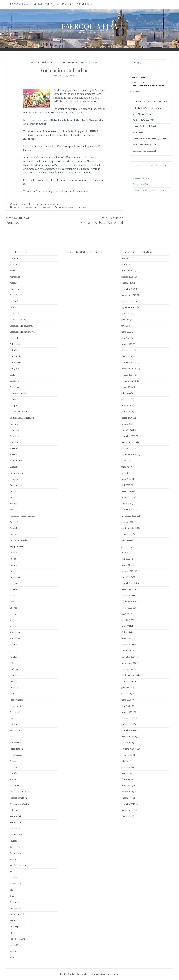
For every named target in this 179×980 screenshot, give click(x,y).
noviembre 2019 (129, 737)
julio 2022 (126, 540)
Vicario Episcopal (17, 927)
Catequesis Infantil (18, 320)
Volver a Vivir (138, 133)
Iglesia (13, 559)
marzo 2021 (127, 639)
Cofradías (42, 62)
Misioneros (15, 632)
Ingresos (14, 571)
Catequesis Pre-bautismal (21, 326)
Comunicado (15, 357)
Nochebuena (15, 669)
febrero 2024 (127, 424)
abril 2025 (126, 338)
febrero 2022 (127, 571)
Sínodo (13, 896)
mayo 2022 (126, 553)
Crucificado (15, 381)
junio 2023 (126, 473)
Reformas (14, 810)
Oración (13, 681)
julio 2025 (126, 320)
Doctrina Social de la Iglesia (22, 418)
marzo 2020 (127, 712)
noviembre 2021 (129, 589)
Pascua (13, 718)
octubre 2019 (127, 743)
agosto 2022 (127, 534)
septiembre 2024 (129, 381)
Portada (13, 773)
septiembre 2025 (129, 307)
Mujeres (13, 645)
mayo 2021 (126, 626)
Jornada (13, 589)
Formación (76, 62)
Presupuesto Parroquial (20, 792)
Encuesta (14, 455)
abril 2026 (126, 265)
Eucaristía (14, 467)
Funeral (13, 528)
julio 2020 (126, 688)
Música (13, 651)
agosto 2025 (127, 314)
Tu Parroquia (19, 4)
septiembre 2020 (129, 675)
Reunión (13, 841)
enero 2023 (126, 504)
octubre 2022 (127, 522)
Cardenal (14, 301)
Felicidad (14, 504)
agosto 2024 (127, 387)
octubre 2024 (127, 375)
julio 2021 (125, 614)
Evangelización (17, 473)
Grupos (66, 4)
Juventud (14, 596)
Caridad (13, 307)
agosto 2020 (127, 681)
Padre (12, 694)
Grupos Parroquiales (19, 540)
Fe (11, 498)
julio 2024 (126, 393)
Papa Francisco (17, 700)
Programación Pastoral (20, 804)
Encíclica (14, 442)
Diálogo (13, 406)
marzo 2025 (127, 344)
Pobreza (13, 767)
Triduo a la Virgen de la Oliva (145, 126)
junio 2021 (126, 620)
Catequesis (15, 314)
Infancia (13, 565)
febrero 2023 (127, 498)
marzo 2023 (127, 491)
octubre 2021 (127, 596)
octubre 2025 (127, 301)
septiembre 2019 (129, 749)
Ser (11, 890)
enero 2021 (126, 651)
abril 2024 (126, 412)
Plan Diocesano (17, 755)
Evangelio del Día (140, 184)
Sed (11, 871)
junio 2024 (126, 399)
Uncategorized (16, 908)
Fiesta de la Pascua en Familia (146, 145)
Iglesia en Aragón (141, 178)
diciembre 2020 (128, 657)
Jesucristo (14, 583)
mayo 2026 (126, 258)
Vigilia (12, 933)
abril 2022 (126, 559)
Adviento (14, 258)
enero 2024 (127, 430)
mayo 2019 (126, 773)
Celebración (15, 344)
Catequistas (15, 338)
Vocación (14, 951)
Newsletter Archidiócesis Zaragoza (148, 190)
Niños (90, 62)
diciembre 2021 (128, 583)
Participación (16, 712)
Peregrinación (16, 749)
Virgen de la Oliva (17, 939)
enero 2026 (127, 283)
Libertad (13, 608)
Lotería (13, 614)
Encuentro (15, 448)
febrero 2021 (127, 645)
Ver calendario (135, 91)
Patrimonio (15, 730)
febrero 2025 (127, 350)
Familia (13, 491)
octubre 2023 (127, 448)
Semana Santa (16, 884)
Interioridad (15, 577)
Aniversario (15, 277)
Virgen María (16, 945)
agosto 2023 (127, 461)
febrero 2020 (127, 718)
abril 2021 (126, 632)
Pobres (13, 761)
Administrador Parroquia (45, 204)
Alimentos (14, 265)
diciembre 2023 (128, 436)
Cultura (13, 399)
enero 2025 (127, 357)
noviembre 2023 (129, 442)
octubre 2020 (127, 669)
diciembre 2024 (128, 363)
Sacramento (15, 853)
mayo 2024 (126, 406)
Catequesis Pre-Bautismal (144, 151)
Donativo (14, 424)
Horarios (14, 553)
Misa (12, 620)
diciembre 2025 (128, 289)
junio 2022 (126, 547)
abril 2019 (126, 780)
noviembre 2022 (129, 516)
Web (12, 957)
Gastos (13, 534)
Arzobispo (14, 283)
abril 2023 (126, 485)
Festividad (14, 510)
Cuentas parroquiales (19, 393)
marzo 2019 (126, 786)
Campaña (14, 295)
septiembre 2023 (129, 455)
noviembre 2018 (129, 810)
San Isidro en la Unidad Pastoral (152, 86)
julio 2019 (125, 761)
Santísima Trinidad (18, 865)
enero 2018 (126, 816)
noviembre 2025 (129, 295)
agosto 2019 (127, 755)
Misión (13, 626)
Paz (11, 737)
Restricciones (16, 829)
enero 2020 (127, 724)
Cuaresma (59, 62)
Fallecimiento (16, 485)
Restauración (16, 822)
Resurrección (16, 835)
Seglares (14, 878)
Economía (14, 430)
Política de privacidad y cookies (75, 974)
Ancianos (14, 271)
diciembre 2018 (128, 804)
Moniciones (15, 639)
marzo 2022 (127, 565)
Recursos (83, 4)
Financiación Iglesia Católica (22, 516)
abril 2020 (126, 706)
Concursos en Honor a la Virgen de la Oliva (152, 139)
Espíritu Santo (16, 461)
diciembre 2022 (128, 510)
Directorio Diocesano (19, 412)
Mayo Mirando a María (143, 114)
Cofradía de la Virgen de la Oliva (147, 108)
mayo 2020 (126, 700)
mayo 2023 (126, 479)
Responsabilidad (17, 816)
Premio (13, 780)
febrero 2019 (127, 792)
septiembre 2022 (129, 528)
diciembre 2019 (128, 730)
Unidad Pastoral (45, 4)
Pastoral (13, 724)
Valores (13, 921)
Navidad (13, 657)
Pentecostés (15, 743)
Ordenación (15, 688)
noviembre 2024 (129, 369)
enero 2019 (126, 798)
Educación (14, 436)
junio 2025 (126, 326)
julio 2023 (126, 467)
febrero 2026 (127, 277)
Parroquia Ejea (89, 26)
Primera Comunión (18, 798)
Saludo (13, 859)
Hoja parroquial (17, 547)
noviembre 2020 (129, 663)
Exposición (15, 479)
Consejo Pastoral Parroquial (94, 221)
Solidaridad (15, 902)
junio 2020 (126, 694)
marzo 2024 (127, 418)
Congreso (14, 369)
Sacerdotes (15, 847)
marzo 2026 (127, 271)
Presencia (14, 786)
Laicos (13, 602)
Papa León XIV (16, 706)
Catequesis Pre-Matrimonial (22, 332)
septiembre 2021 (129, 602)
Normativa (14, 675)
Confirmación (16, 363)
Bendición (14, 289)
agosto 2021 (127, 608)
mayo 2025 (126, 332)
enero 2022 (127, 577)
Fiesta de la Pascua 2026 (143, 120)
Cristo (12, 375)
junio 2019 (126, 767)
